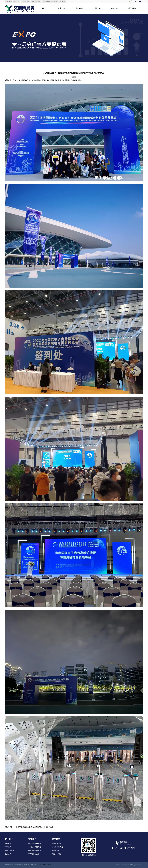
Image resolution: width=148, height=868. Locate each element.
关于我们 (132, 8)
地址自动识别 (36, 1)
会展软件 (8, 1)
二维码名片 (25, 1)
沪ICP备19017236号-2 (44, 865)
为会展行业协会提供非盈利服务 (54, 1)
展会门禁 (17, 1)
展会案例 (79, 8)
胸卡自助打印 (57, 851)
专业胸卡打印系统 (35, 847)
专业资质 (8, 844)
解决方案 (114, 8)
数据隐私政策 (9, 851)
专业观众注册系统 (35, 844)
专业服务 (62, 8)
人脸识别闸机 (57, 854)
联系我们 (8, 854)
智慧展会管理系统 (35, 851)
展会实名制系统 (34, 854)
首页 (44, 8)
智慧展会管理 (57, 844)
